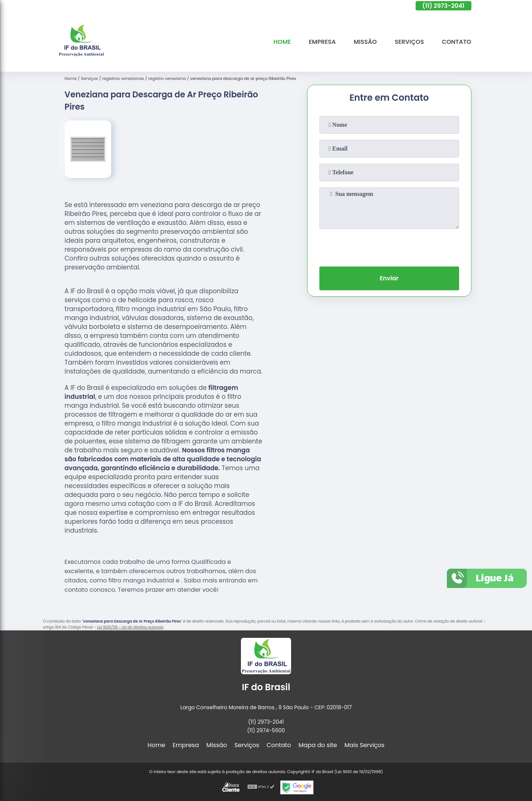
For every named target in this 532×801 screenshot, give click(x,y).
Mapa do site (318, 745)
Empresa (323, 42)
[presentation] (389, 246)
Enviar (389, 278)
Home (282, 42)
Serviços (409, 42)
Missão (365, 42)
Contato (456, 42)
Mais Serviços (365, 745)
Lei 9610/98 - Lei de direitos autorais (130, 627)
